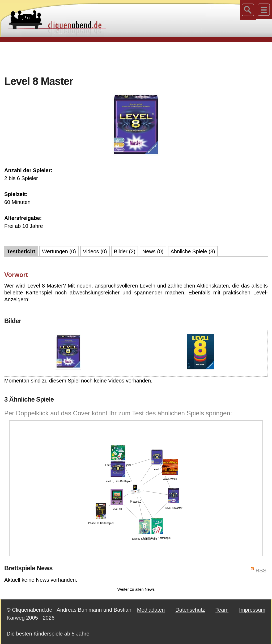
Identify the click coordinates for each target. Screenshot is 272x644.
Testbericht (21, 251)
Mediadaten (151, 610)
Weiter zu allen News (136, 589)
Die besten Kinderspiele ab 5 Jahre (48, 634)
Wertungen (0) (59, 251)
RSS (261, 571)
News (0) (153, 251)
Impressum (252, 610)
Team (222, 610)
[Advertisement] (136, 58)
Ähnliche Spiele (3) (193, 251)
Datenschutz (190, 610)
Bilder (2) (125, 251)
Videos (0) (95, 251)
